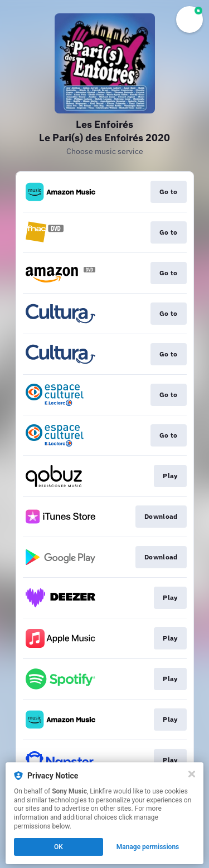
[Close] (192, 774)
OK (59, 847)
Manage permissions (148, 847)
